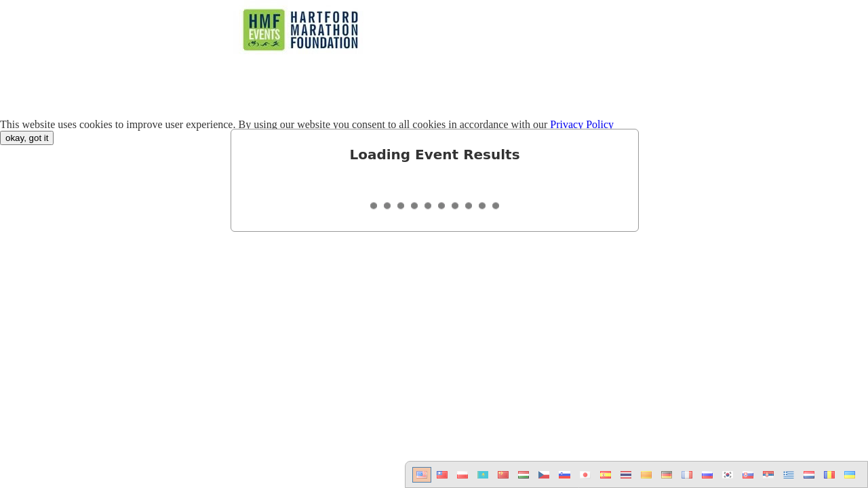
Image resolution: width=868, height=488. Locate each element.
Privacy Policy (582, 124)
